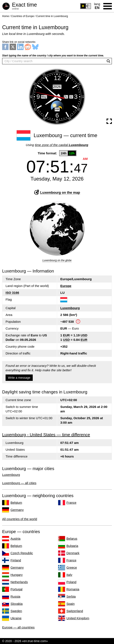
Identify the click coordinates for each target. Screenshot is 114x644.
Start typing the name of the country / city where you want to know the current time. (53, 56)
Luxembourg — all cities (19, 483)
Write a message (19, 378)
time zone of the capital (61, 145)
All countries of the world (20, 519)
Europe (66, 286)
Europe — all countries (18, 627)
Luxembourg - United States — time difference (46, 435)
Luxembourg (70, 308)
